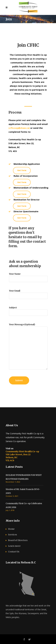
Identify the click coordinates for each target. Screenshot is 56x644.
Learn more (14, 546)
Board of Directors (18, 540)
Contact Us (14, 552)
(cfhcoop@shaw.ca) (19, 128)
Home (11, 529)
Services (12, 535)
